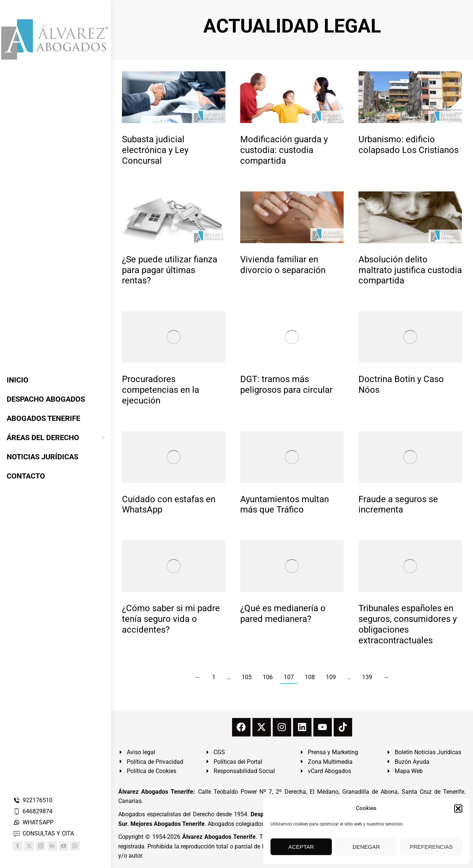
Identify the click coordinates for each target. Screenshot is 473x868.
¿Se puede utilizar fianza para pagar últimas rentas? (170, 270)
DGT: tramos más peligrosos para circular (286, 384)
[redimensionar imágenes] (174, 97)
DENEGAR (366, 847)
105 (247, 677)
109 (331, 677)
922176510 (33, 800)
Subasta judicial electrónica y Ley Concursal (155, 150)
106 (268, 677)
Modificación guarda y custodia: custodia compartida (284, 150)
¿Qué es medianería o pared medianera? (283, 614)
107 (289, 677)
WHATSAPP (33, 822)
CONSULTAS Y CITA (43, 833)
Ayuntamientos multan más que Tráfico (285, 505)
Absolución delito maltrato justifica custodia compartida (410, 270)
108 (310, 677)
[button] (458, 809)
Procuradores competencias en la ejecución (161, 390)
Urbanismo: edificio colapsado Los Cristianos (409, 145)
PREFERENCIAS (431, 847)
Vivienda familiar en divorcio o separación (283, 265)
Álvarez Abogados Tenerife (219, 837)
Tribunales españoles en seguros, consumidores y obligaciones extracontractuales (408, 624)
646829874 (33, 811)
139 (367, 677)
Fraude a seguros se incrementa (398, 505)
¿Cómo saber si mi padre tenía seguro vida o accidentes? (171, 619)
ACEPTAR (301, 847)
